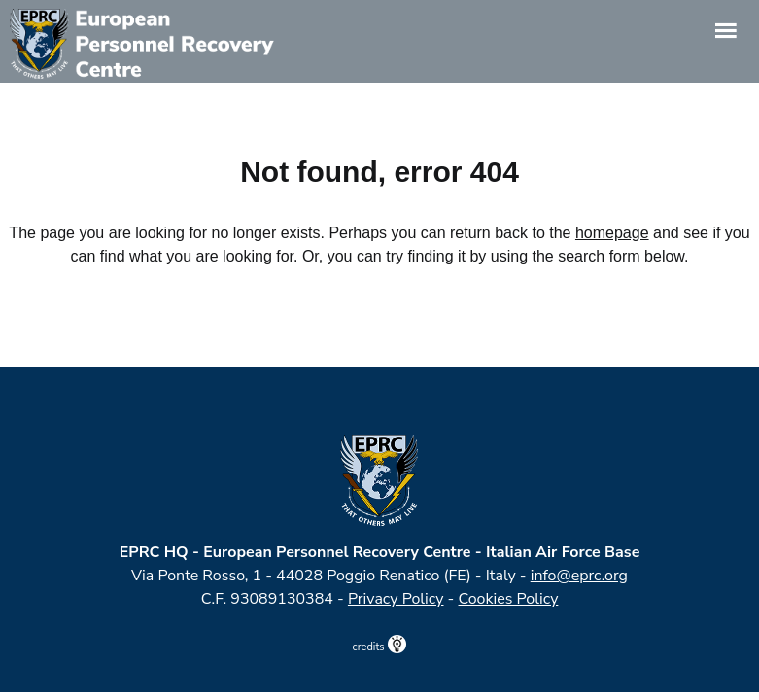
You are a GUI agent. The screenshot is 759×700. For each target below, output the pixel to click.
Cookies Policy (509, 599)
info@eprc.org (579, 576)
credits (380, 647)
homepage (612, 233)
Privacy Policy (396, 599)
